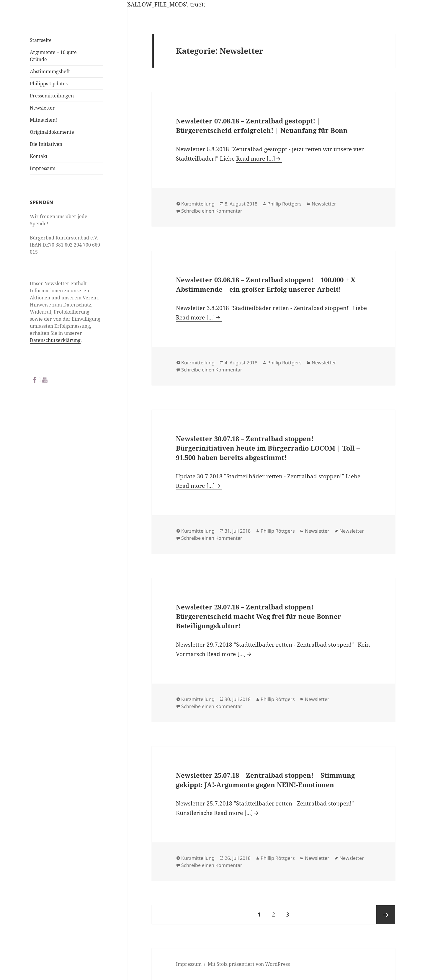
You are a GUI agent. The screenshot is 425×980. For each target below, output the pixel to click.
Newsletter (42, 108)
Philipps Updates (49, 84)
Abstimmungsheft (50, 71)
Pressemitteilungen (52, 96)
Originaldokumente (52, 132)
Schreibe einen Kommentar (212, 211)
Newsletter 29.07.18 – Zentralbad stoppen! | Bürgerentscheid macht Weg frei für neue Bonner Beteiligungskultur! (259, 616)
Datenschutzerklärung (55, 340)
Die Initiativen (46, 144)
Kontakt (39, 156)
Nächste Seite (386, 915)
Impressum (43, 168)
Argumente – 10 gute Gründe (53, 56)
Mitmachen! (43, 120)
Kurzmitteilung (198, 204)
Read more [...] (256, 159)
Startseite (41, 40)
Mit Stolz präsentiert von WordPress (249, 964)
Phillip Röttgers (285, 204)
